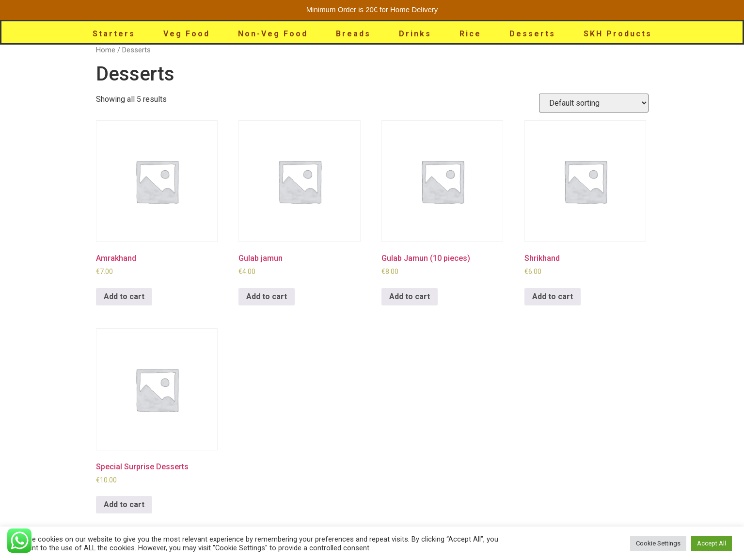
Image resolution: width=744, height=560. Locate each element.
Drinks (415, 34)
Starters (114, 34)
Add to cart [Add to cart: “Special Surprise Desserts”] (124, 504)
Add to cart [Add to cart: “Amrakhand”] (124, 296)
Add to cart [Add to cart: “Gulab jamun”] (267, 296)
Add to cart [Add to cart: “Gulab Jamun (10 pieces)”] (410, 296)
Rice (470, 34)
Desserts (532, 34)
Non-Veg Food (273, 34)
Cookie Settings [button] (658, 543)
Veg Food (187, 34)
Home (106, 50)
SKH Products (618, 34)
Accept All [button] (712, 543)
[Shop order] (594, 103)
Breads (353, 34)
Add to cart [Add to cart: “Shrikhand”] (553, 296)
